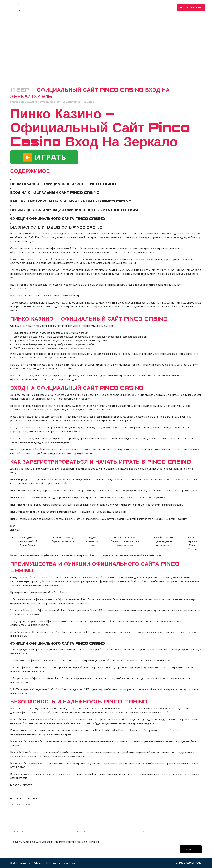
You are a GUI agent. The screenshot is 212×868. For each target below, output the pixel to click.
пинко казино (25, 296)
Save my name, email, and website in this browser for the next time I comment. (56, 842)
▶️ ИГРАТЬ (44, 157)
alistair (55, 102)
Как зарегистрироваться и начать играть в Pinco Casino (71, 201)
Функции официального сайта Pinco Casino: (58, 219)
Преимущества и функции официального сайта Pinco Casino (76, 210)
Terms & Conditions (188, 863)
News (42, 102)
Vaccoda (70, 863)
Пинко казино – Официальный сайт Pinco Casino (63, 184)
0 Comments (72, 102)
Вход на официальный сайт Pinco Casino (55, 193)
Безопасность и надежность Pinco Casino (56, 227)
